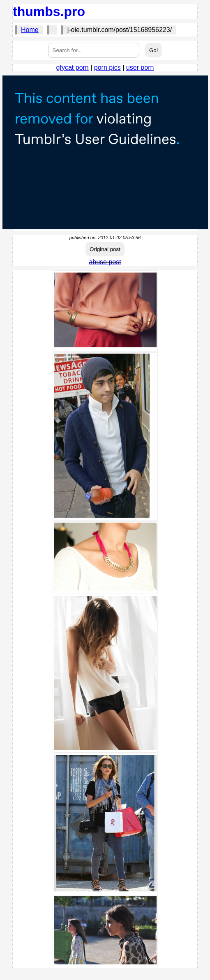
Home (30, 30)
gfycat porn (73, 67)
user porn (140, 67)
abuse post (105, 262)
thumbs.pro (49, 11)
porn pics (107, 67)
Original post (105, 249)
